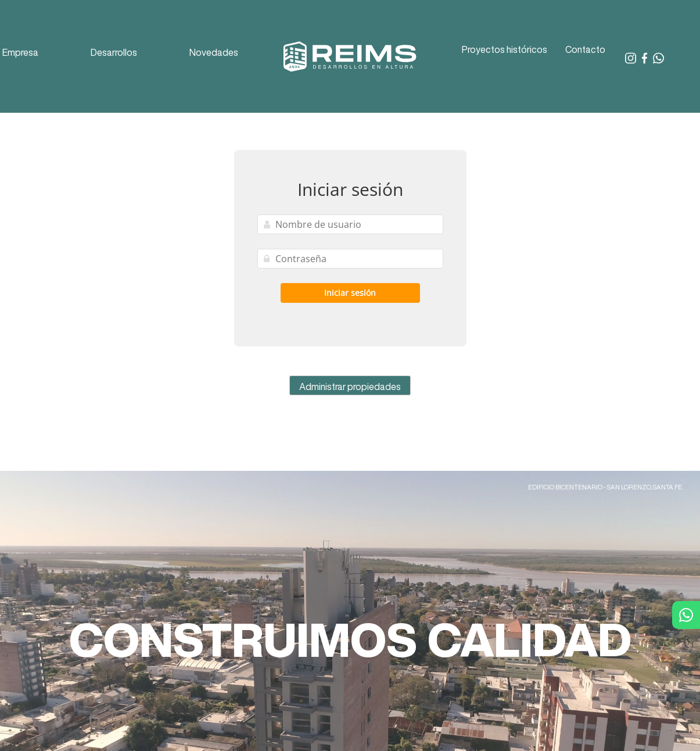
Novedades (214, 52)
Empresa (20, 52)
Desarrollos (114, 52)
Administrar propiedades (350, 387)
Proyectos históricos (505, 49)
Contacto (585, 49)
